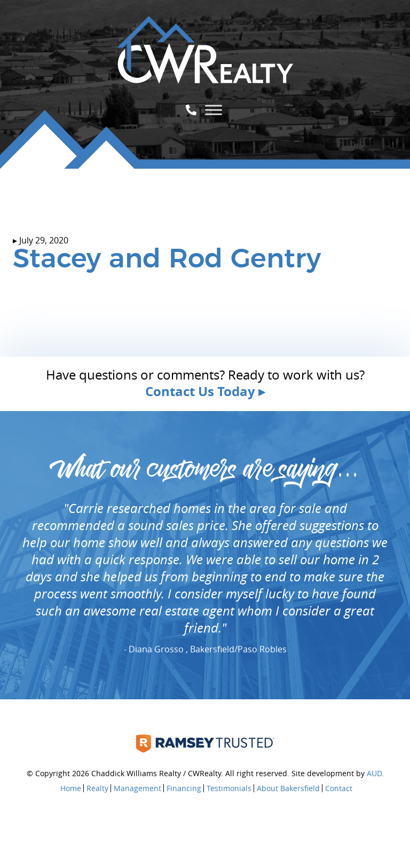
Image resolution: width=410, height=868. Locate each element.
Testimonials (229, 788)
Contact (339, 788)
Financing (184, 788)
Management (137, 788)
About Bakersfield (288, 788)
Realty (97, 788)
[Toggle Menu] (214, 110)
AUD (374, 773)
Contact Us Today (200, 391)
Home (71, 788)
